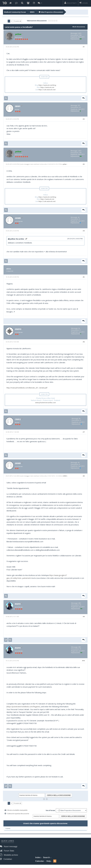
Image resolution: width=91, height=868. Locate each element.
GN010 (18, 330)
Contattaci (7, 860)
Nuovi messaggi (9, 847)
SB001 (18, 106)
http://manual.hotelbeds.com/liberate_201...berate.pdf (27, 388)
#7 (84, 433)
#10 (83, 662)
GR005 (18, 219)
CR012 (18, 420)
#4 (84, 231)
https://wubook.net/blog (47, 85)
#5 (84, 277)
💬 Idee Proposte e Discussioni (51, 12)
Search (47, 858)
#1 (84, 47)
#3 (84, 164)
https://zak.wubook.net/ (47, 90)
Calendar (40, 862)
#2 (84, 119)
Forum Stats (8, 852)
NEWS (32, 12)
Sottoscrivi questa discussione (18, 815)
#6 (84, 342)
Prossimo (17, 21)
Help (49, 862)
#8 (84, 477)
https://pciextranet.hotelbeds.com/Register (23, 708)
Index (38, 858)
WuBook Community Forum (15, 12)
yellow (65, 165)
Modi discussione (78, 27)
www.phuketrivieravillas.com (45, 403)
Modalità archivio (9, 856)
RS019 (18, 605)
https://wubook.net (47, 87)
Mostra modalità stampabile (17, 811)
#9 (84, 617)
